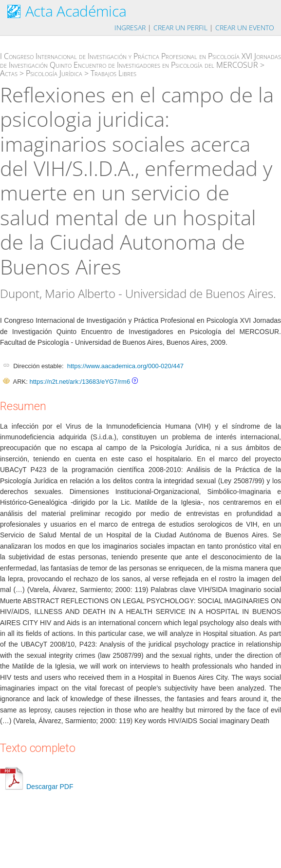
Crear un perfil (180, 28)
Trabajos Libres (113, 73)
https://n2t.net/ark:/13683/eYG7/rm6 (80, 382)
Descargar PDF (37, 787)
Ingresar (130, 28)
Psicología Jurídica (54, 73)
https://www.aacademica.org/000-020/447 (125, 366)
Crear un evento (245, 28)
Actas (9, 73)
